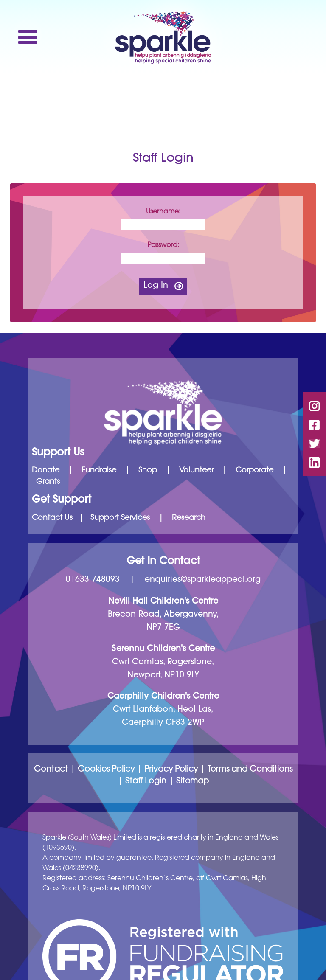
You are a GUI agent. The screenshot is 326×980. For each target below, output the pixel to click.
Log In (156, 286)
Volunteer (196, 471)
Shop (148, 471)
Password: (163, 245)
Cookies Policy (106, 770)
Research (189, 518)
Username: (163, 212)
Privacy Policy (171, 770)
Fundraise (99, 471)
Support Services (120, 518)
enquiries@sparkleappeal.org (203, 580)
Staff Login (146, 782)
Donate (46, 471)
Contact (51, 770)
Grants (48, 482)
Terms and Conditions (250, 770)
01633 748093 (93, 580)
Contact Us (52, 518)
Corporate (254, 471)
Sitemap (193, 782)
